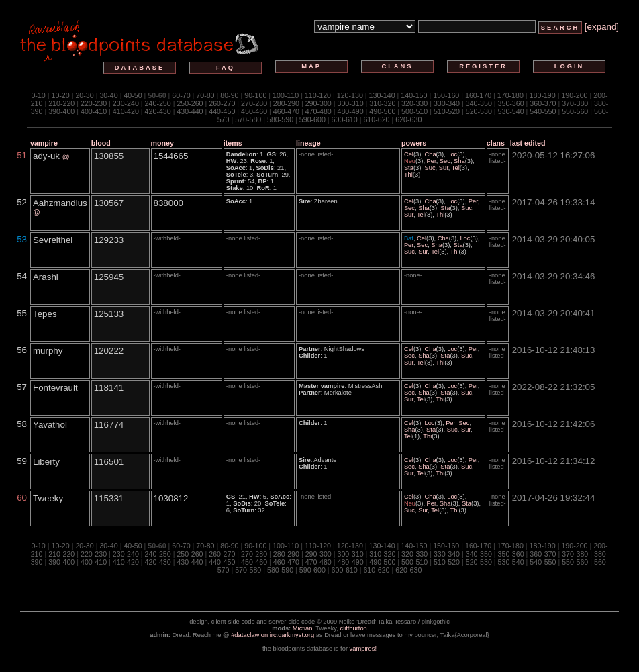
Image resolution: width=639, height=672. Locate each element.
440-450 (222, 111)
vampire (44, 143)
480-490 (350, 111)
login (570, 66)
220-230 (94, 103)
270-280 (254, 103)
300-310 (350, 103)
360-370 (543, 103)
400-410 (94, 111)
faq (226, 68)
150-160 (446, 95)
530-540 (511, 111)
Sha (459, 161)
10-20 (60, 95)
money (162, 143)
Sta (409, 168)
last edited (528, 143)
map (311, 66)
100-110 (286, 95)
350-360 (511, 103)
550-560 (575, 111)
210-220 (61, 103)
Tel (456, 168)
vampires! (363, 649)
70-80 (205, 95)
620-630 (408, 119)
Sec (445, 161)
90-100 (255, 95)
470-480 (318, 111)
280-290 (286, 103)
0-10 (38, 95)
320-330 (414, 103)
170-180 (510, 95)
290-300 (318, 103)
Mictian (303, 628)
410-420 (126, 111)
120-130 (350, 95)
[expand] (602, 27)
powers (414, 143)
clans (397, 66)
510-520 (447, 111)
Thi (408, 175)
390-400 (61, 111)
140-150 (414, 95)
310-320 (382, 103)
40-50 (133, 95)
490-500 (382, 111)
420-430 (158, 111)
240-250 (158, 103)
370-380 (575, 103)
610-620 (376, 119)
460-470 (286, 111)
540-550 (543, 111)
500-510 (414, 111)
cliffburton (354, 628)
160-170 (478, 95)
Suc (430, 168)
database (140, 68)
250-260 (190, 103)
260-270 (222, 103)
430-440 (190, 111)
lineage (308, 143)
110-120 (318, 95)
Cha (430, 154)
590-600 (312, 119)
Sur (444, 168)
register (483, 66)
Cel (409, 154)
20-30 (84, 95)
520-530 (479, 111)
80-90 (229, 95)
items (233, 143)
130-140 (382, 95)
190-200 (574, 95)
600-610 (345, 119)
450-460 (254, 111)
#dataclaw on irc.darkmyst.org (273, 635)
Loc (452, 154)
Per (432, 161)
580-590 (280, 119)
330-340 (447, 103)
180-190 (543, 95)
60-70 (181, 95)
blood (101, 143)
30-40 (108, 95)
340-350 (479, 103)
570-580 (248, 119)
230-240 (126, 103)
